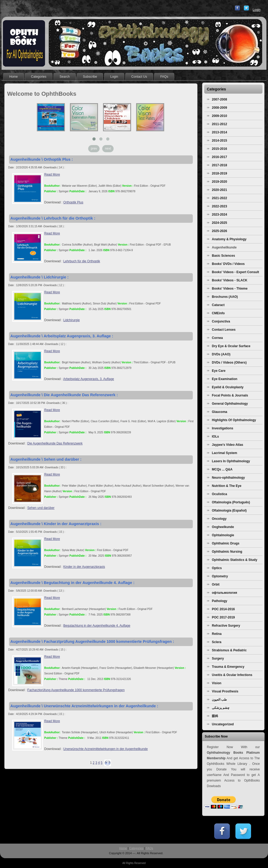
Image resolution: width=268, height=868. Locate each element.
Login (256, 10)
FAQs (150, 848)
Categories (136, 848)
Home (123, 848)
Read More (52, 175)
